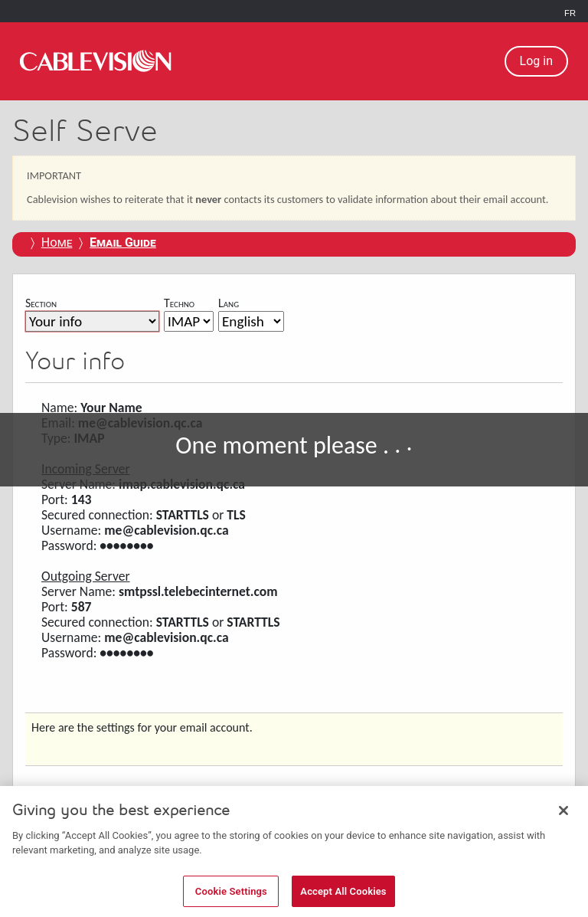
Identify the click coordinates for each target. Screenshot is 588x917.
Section (41, 303)
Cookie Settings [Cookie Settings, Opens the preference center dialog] (231, 897)
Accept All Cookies (343, 897)
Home (57, 242)
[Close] (563, 817)
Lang (229, 303)
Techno (179, 303)
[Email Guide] (123, 242)
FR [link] (570, 13)
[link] (96, 61)
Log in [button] (536, 61)
